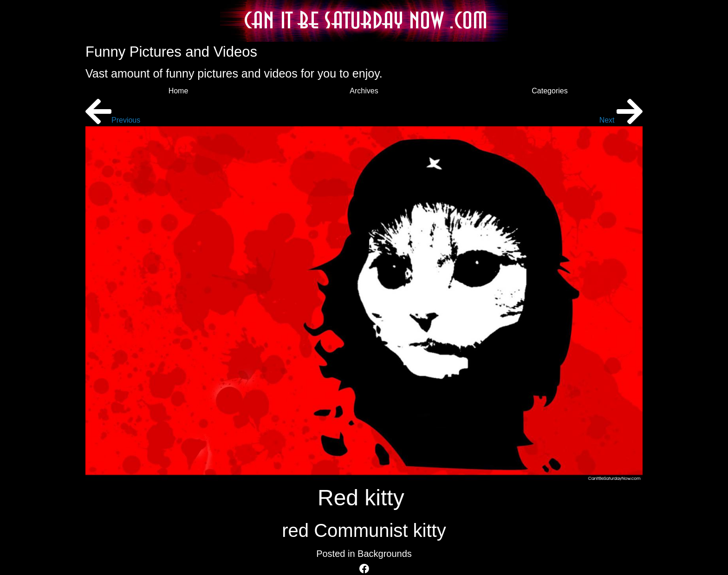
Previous (113, 120)
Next (621, 120)
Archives (364, 91)
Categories (549, 91)
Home (179, 91)
